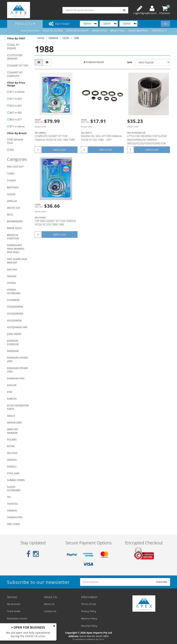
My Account (14, 604)
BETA (10, 215)
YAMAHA (12, 510)
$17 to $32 (16, 99)
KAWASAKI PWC (16, 378)
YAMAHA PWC (15, 517)
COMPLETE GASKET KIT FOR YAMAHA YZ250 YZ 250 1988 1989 (55, 138)
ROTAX (11, 446)
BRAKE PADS (118, 31)
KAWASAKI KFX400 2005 (18, 359)
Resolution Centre (17, 618)
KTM (10, 392)
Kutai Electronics (30, 31)
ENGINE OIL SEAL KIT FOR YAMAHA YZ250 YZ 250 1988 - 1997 (101, 138)
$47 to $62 (16, 113)
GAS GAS (12, 269)
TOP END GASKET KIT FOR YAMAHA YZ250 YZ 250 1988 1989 (55, 223)
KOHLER (12, 385)
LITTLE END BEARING (15, 57)
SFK (12, 150)
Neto (102, 639)
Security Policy (89, 626)
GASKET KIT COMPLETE (15, 74)
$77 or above (17, 126)
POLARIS (12, 440)
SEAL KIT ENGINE (13, 46)
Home (41, 38)
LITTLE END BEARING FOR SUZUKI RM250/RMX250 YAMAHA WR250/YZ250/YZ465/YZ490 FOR (147, 140)
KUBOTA (12, 399)
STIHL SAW (13, 473)
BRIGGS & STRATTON (13, 237)
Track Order (14, 611)
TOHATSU (13, 504)
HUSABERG (13, 300)
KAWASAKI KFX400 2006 (18, 370)
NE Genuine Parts (15, 141)
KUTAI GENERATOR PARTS (18, 407)
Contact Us (50, 611)
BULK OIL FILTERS (53, 31)
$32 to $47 (16, 106)
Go (165, 24)
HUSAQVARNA (15, 307)
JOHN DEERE (14, 334)
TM (9, 497)
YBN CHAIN (14, 524)
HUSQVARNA (14, 320)
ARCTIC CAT (14, 208)
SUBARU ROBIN (16, 480)
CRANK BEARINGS (138, 31)
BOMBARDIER (15, 221)
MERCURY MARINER (13, 431)
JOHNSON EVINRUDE (13, 342)
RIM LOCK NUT (15, 167)
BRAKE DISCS (100, 31)
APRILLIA (12, 201)
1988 (76, 38)
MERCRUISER (14, 423)
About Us (49, 604)
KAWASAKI (13, 351)
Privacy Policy (88, 611)
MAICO (11, 416)
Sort (130, 62)
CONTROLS (159, 31)
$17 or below (17, 92)
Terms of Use (88, 604)
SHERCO (12, 467)
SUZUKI (11, 194)
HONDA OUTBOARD (14, 291)
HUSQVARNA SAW (17, 327)
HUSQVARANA (15, 314)
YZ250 (66, 38)
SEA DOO (12, 453)
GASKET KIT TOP (19, 66)
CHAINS (11, 180)
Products (25, 24)
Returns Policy (89, 618)
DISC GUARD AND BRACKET (17, 261)
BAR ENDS (13, 187)
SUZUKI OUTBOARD (14, 488)
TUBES (11, 174)
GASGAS (12, 276)
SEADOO (12, 460)
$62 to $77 (16, 120)
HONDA (12, 283)
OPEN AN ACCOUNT (77, 31)
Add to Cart (60, 150)
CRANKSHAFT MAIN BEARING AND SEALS (16, 249)
